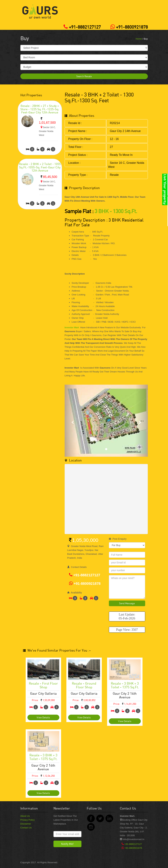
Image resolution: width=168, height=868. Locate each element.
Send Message (127, 603)
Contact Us (26, 828)
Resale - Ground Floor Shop (84, 685)
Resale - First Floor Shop (43, 685)
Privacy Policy (28, 820)
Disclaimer (26, 824)
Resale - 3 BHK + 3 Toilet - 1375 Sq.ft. (125, 685)
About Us (25, 816)
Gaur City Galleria (43, 693)
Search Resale (84, 76)
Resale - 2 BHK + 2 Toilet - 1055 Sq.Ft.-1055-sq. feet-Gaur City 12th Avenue (40, 167)
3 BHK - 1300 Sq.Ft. (116, 211)
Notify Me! (67, 844)
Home (139, 39)
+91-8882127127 (81, 27)
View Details (43, 717)
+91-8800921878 (128, 27)
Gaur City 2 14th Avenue (125, 695)
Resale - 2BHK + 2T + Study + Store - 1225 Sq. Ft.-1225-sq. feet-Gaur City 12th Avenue (40, 109)
